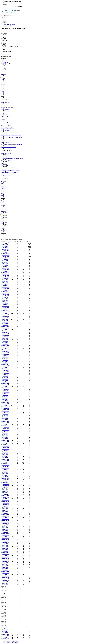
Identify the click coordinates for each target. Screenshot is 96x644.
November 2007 (6, 539)
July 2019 (6, 319)
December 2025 (6, 254)
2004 (6, 637)
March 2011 (6, 477)
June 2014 (6, 415)
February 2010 (6, 496)
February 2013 (6, 440)
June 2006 (6, 566)
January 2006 (6, 573)
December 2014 (6, 407)
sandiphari (3, 84)
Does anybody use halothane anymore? (9, 133)
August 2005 (6, 582)
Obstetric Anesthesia (5, 110)
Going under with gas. (5, 156)
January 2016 (6, 385)
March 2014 (6, 420)
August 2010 (6, 487)
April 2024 (6, 284)
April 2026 (6, 246)
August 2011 (6, 469)
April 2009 (6, 512)
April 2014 (6, 418)
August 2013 (6, 432)
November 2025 (6, 255)
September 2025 (6, 258)
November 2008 (6, 520)
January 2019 (6, 328)
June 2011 (6, 472)
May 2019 (6, 322)
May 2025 (6, 264)
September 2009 (6, 504)
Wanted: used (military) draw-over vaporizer (10, 170)
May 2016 (6, 379)
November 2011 (6, 465)
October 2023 (6, 294)
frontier (2, 79)
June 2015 (6, 396)
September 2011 (6, 468)
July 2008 (6, 526)
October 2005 (6, 579)
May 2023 (6, 302)
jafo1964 (2, 77)
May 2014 (6, 417)
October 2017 (6, 353)
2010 (6, 481)
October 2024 (6, 275)
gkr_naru (2, 216)
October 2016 (6, 372)
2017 (6, 348)
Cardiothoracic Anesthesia (6, 117)
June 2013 (6, 434)
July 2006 (6, 564)
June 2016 (6, 378)
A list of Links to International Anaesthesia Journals (12, 158)
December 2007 (6, 538)
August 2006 (6, 563)
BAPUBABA (3, 233)
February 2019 (6, 326)
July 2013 (6, 433)
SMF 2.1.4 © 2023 (7, 642)
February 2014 (6, 421)
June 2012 (6, 453)
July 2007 (6, 545)
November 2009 (6, 502)
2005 (6, 574)
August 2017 (6, 356)
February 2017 (6, 364)
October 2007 (6, 541)
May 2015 (6, 398)
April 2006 (6, 569)
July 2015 (6, 395)
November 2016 (6, 370)
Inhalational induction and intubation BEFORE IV (11, 145)
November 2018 (6, 332)
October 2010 (6, 484)
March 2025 (6, 267)
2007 (6, 537)
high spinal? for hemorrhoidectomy (8, 147)
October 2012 (6, 448)
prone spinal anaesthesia (6, 126)
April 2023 (6, 303)
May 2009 (6, 510)
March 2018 (6, 344)
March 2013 (6, 439)
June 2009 (6, 509)
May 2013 (6, 436)
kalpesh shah (3, 82)
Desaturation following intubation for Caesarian (11, 135)
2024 (6, 271)
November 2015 (6, 389)
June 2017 (6, 359)
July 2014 (6, 414)
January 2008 (6, 535)
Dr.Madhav (3, 205)
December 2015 (6, 388)
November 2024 (6, 274)
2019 (6, 313)
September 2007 (6, 542)
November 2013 (6, 427)
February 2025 (6, 268)
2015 (6, 386)
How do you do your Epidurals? (7, 128)
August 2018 (6, 337)
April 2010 (6, 493)
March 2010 (6, 494)
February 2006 (6, 572)
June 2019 (6, 321)
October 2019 (6, 315)
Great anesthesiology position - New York (9, 173)
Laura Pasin (3, 89)
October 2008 (6, 522)
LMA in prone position (5, 130)
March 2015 (6, 401)
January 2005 (6, 636)
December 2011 (6, 464)
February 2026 (6, 249)
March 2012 (6, 458)
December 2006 (6, 557)
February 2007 (6, 553)
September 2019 (6, 316)
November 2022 (6, 312)
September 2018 (6, 335)
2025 (6, 252)
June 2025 (6, 262)
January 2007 (6, 554)
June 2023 (6, 300)
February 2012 (6, 459)
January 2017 (6, 366)
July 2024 (6, 280)
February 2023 (6, 306)
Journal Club (3, 119)
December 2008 (6, 519)
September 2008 (6, 523)
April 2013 (6, 437)
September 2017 (6, 354)
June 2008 (6, 528)
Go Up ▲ (16, 641)
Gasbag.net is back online (6, 175)
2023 (6, 290)
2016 (6, 367)
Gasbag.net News (4, 114)
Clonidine (3, 140)
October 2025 (6, 256)
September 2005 (6, 580)
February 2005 (6, 634)
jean (1, 200)
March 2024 (6, 286)
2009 (6, 499)
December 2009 (6, 500)
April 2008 (6, 531)
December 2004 (6, 639)
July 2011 (6, 471)
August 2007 (6, 544)
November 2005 (6, 577)
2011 (6, 462)
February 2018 (6, 345)
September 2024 (6, 277)
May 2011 (6, 474)
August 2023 (6, 297)
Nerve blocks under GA (6, 153)
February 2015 (6, 402)
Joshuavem (6, 62)
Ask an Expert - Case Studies (7, 107)
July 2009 (6, 507)
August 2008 (6, 525)
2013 (6, 424)
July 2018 (6, 338)
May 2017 (6, 360)
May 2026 (6, 245)
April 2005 (6, 631)
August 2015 (6, 394)
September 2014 (6, 411)
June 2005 (6, 585)
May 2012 (6, 455)
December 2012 (6, 445)
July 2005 (6, 583)
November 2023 (6, 293)
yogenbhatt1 (3, 75)
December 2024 (6, 272)
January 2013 (6, 442)
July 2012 (6, 452)
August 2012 (6, 450)
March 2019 (6, 325)
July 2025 (6, 261)
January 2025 (6, 270)
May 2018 (6, 341)
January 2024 (6, 289)
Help (4, 641)
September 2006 (6, 561)
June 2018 (6, 340)
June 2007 (6, 547)
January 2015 (6, 404)
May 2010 (6, 491)
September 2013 (6, 430)
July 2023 (6, 299)
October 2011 (6, 467)
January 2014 (6, 423)
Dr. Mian (2, 91)
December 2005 (6, 576)
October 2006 (6, 560)
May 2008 (6, 529)
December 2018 (6, 331)
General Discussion (5, 102)
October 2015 (6, 391)
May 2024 (6, 283)
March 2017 (6, 363)
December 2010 (6, 483)
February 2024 (6, 287)
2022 (6, 309)
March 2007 (6, 551)
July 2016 (6, 376)
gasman (2, 87)
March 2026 (6, 248)
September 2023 (6, 296)
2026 (6, 243)
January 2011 (6, 480)
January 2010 (6, 497)
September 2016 (6, 373)
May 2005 (6, 630)
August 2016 (6, 375)
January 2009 (6, 516)
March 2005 (6, 633)
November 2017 (6, 351)
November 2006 (6, 558)
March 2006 (6, 570)
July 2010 (6, 488)
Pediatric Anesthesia (5, 112)
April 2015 (6, 399)
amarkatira (3, 228)
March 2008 (6, 532)
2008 (6, 518)
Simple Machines (15, 642)
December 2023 (6, 291)
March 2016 (6, 382)
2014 (6, 405)
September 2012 (6, 449)
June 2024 (6, 281)
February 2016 (6, 383)
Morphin (2, 163)
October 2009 (6, 503)
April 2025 (6, 265)
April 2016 (6, 380)
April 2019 (6, 324)
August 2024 (6, 278)
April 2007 (6, 550)
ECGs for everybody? (5, 142)
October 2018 (6, 334)
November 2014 (6, 408)
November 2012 (6, 446)
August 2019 (6, 318)
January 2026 (6, 251)
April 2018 (6, 343)
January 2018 (6, 347)
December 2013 (6, 426)
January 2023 (6, 308)
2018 (6, 329)
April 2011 (6, 475)
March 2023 (6, 305)
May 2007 (6, 548)
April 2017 (6, 361)
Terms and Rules (10, 641)
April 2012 (6, 456)
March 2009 (6, 513)
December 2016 (6, 369)
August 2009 (6, 506)
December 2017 (6, 350)
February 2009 (6, 515)
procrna (2, 96)
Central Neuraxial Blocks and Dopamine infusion (11, 137)
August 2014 (6, 413)
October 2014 (6, 410)
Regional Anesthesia (5, 105)
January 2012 (6, 461)
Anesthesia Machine (5, 165)
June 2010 (6, 490)
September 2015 (6, 392)
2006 (6, 556)
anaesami (3, 94)
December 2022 (6, 310)
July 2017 (6, 357)
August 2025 (6, 259)
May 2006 (6, 567)
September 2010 (6, 485)
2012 (6, 443)
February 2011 (6, 478)
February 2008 (6, 534)
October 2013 (6, 429)
